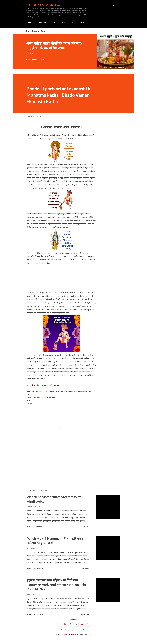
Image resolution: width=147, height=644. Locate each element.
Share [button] (28, 59)
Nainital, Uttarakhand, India (45, 398)
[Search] (112, 5)
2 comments (37, 527)
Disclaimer (86, 630)
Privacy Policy (69, 630)
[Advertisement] (61, 278)
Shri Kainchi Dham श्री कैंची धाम (43, 5)
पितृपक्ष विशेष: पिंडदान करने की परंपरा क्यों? (46, 385)
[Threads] (71, 624)
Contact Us (78, 630)
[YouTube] (82, 624)
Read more (85, 527)
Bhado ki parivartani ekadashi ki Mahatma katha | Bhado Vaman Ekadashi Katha (61, 391)
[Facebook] (59, 624)
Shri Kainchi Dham (69, 634)
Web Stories (41, 23)
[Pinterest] (88, 624)
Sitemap (82, 23)
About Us (29, 23)
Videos (62, 23)
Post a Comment (39, 59)
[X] (76, 624)
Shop (52, 23)
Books (71, 23)
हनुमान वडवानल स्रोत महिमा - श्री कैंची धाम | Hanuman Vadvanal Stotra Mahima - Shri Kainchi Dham (57, 585)
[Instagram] (65, 624)
